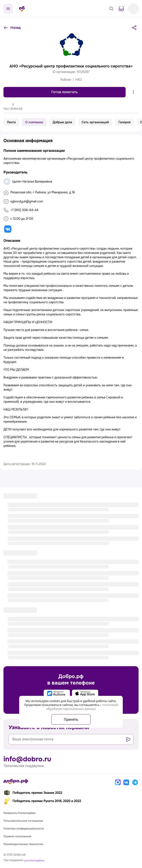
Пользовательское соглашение (23, 821)
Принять (71, 719)
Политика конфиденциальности (24, 829)
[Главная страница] (22, 9)
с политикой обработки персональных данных (82, 707)
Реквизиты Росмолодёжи (20, 813)
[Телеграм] (135, 782)
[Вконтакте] (126, 782)
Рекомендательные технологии (23, 844)
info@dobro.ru (27, 759)
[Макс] (118, 782)
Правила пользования (17, 836)
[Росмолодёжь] (35, 860)
